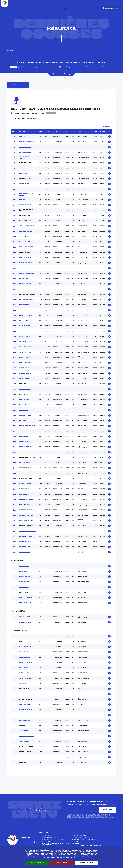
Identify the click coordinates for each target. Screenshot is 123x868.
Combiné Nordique (76, 76)
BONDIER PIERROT (26, 319)
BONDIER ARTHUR (25, 545)
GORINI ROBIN (24, 450)
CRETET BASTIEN (25, 292)
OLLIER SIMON (24, 329)
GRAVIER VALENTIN (26, 524)
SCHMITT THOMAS (26, 492)
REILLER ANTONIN (26, 424)
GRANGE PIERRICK (26, 713)
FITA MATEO (23, 182)
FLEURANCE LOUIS (26, 198)
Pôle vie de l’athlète (79, 844)
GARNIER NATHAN (25, 718)
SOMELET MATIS (25, 345)
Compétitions (53, 8)
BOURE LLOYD (24, 503)
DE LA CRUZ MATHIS (26, 256)
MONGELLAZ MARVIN (27, 508)
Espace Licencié (110, 8)
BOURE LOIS (23, 445)
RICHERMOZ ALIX (25, 313)
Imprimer (108, 135)
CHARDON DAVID (25, 371)
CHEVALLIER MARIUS (27, 235)
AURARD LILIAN (25, 440)
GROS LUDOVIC (25, 666)
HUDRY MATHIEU (25, 287)
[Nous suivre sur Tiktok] (118, 2)
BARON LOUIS (24, 408)
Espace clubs (87, 2)
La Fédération (83, 8)
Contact (24, 846)
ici (72, 827)
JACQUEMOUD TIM (26, 382)
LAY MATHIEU (24, 660)
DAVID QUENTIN (25, 334)
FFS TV (107, 2)
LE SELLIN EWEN (25, 413)
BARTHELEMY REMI (26, 671)
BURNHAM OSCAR (25, 550)
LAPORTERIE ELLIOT (26, 519)
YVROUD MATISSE (25, 590)
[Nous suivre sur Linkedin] (120, 2)
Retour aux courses (18, 93)
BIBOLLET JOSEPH (26, 606)
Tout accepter (37, 863)
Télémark (109, 76)
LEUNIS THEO (24, 482)
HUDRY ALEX (24, 645)
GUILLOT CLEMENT (26, 266)
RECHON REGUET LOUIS (27, 434)
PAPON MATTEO (24, 471)
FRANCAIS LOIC (25, 561)
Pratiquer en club (39, 8)
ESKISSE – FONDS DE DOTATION (71, 2)
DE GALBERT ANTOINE (27, 150)
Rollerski (56, 76)
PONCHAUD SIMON (26, 455)
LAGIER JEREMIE (25, 631)
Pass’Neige (46, 844)
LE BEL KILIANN (25, 250)
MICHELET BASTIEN (26, 240)
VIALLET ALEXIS (25, 687)
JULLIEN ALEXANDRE (27, 745)
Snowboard (99, 76)
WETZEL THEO (24, 192)
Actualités (95, 8)
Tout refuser (62, 863)
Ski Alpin (14, 76)
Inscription (107, 818)
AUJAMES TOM (24, 739)
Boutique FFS (98, 2)
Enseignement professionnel (83, 846)
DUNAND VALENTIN (26, 356)
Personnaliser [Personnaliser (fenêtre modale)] (86, 863)
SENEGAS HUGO (25, 555)
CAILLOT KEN (24, 145)
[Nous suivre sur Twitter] (113, 2)
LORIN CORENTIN (25, 156)
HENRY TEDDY (24, 208)
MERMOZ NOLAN (25, 585)
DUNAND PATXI (24, 387)
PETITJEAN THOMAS (26, 529)
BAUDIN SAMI (24, 676)
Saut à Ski (64, 76)
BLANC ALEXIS (24, 729)
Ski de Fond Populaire (44, 76)
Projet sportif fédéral (50, 846)
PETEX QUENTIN (25, 366)
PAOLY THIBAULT (25, 612)
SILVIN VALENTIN (25, 350)
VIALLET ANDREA (25, 361)
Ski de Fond (31, 76)
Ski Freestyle (89, 76)
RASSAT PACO (24, 575)
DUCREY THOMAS (25, 213)
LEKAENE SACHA (25, 161)
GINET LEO (23, 580)
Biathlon (22, 76)
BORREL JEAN (24, 377)
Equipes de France (68, 8)
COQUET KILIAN (25, 398)
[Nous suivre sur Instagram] (115, 2)
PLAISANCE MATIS (26, 271)
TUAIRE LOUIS (24, 682)
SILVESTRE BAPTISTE (27, 177)
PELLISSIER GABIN (26, 308)
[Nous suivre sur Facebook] (111, 2)
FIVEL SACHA (24, 596)
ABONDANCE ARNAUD (27, 282)
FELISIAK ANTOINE (26, 655)
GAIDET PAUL (24, 419)
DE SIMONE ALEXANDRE (27, 540)
